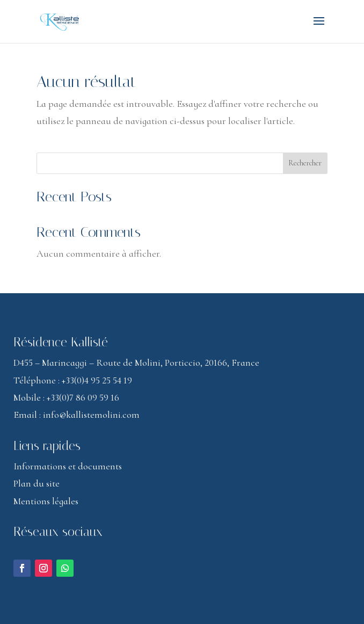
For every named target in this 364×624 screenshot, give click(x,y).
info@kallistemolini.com (91, 415)
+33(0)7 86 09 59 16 (83, 397)
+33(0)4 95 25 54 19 (97, 380)
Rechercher (305, 163)
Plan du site (37, 483)
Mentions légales (46, 501)
